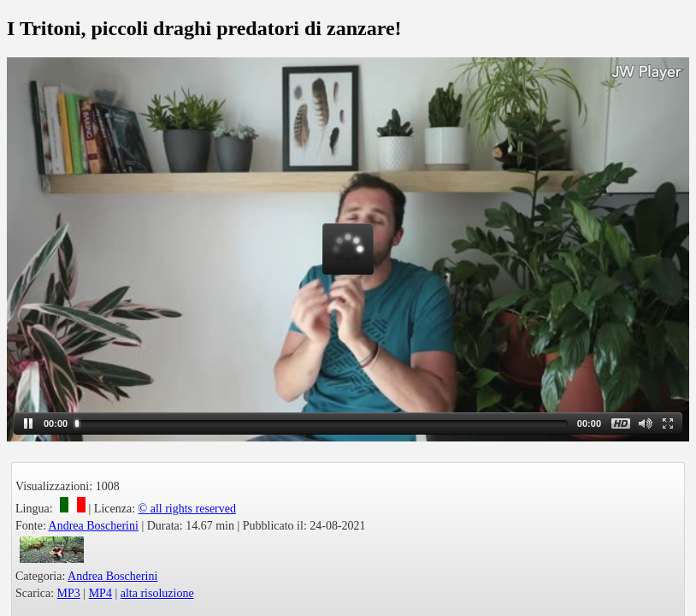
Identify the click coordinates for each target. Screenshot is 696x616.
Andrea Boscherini (94, 526)
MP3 (69, 593)
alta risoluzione (157, 593)
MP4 (100, 593)
